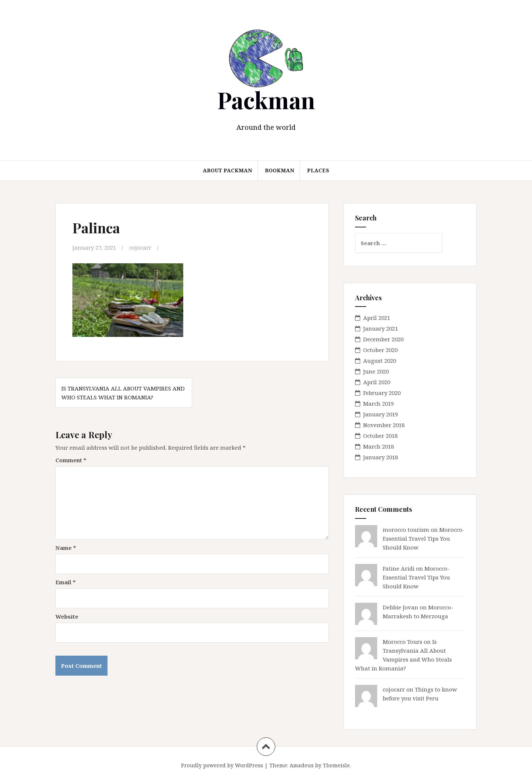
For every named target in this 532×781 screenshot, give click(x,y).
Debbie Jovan (400, 607)
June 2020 (376, 371)
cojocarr (140, 247)
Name (66, 547)
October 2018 (380, 436)
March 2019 (378, 403)
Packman (266, 100)
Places (318, 170)
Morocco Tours (403, 642)
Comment (71, 460)
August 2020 (380, 361)
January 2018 (381, 457)
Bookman (279, 170)
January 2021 (381, 328)
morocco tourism (406, 530)
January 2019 (381, 414)
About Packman (227, 170)
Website (67, 616)
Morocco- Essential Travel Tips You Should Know (424, 538)
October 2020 (380, 350)
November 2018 (384, 425)
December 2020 (383, 339)
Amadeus (302, 765)
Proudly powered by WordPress (222, 765)
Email (66, 582)
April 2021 (377, 318)
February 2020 (382, 393)
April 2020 (377, 382)
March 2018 (378, 446)
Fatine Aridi (399, 568)
